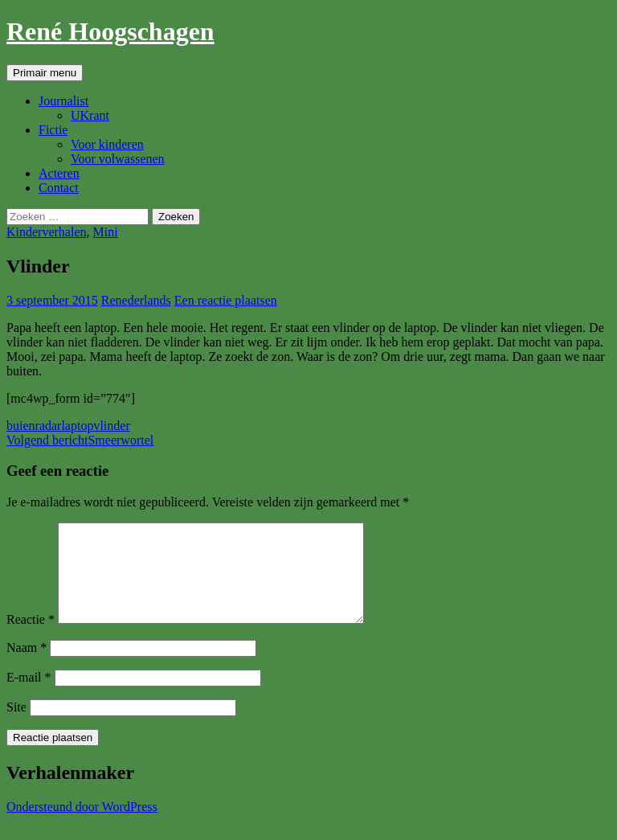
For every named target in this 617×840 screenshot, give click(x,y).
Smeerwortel (80, 440)
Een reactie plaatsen (226, 300)
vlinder (111, 426)
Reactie (31, 639)
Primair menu (45, 73)
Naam (27, 667)
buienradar (34, 426)
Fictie (53, 130)
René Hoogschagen (110, 31)
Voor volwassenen (118, 159)
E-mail (29, 697)
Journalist (63, 101)
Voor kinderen (107, 144)
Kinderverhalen (47, 232)
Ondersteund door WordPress (82, 826)
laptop (77, 426)
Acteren (59, 173)
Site (16, 726)
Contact (59, 188)
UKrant (90, 115)
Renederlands (136, 300)
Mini (106, 232)
